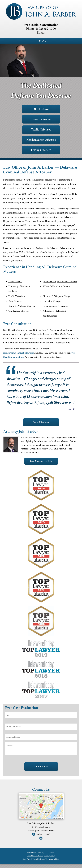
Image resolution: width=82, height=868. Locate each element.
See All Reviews (41, 422)
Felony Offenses (41, 150)
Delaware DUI (15, 282)
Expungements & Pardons (55, 306)
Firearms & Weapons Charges (57, 296)
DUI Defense (41, 109)
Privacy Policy (50, 856)
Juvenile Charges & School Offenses (60, 282)
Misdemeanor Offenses (41, 140)
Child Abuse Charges (18, 311)
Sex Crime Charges (52, 301)
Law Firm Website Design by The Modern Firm (41, 859)
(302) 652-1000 (46, 29)
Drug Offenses (15, 301)
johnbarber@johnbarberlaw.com (19, 353)
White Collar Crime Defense (57, 286)
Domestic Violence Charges (22, 306)
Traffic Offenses (41, 130)
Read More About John (41, 461)
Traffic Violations (17, 296)
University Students (41, 119)
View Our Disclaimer (35, 856)
